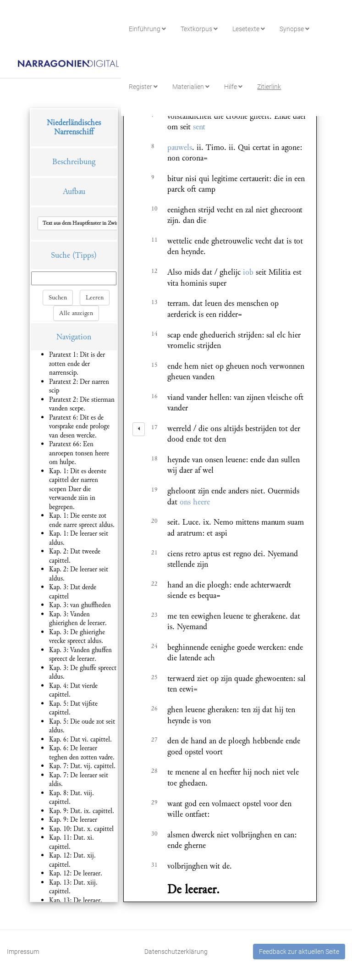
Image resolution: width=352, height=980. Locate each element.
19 (154, 490)
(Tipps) (85, 255)
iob (248, 272)
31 (154, 865)
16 (154, 396)
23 (154, 615)
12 (154, 271)
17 (154, 427)
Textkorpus (199, 29)
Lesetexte (249, 29)
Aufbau (74, 191)
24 (154, 646)
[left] (139, 429)
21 (154, 553)
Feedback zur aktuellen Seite (299, 952)
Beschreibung (74, 162)
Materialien (191, 87)
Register (143, 87)
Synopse (294, 29)
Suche (60, 255)
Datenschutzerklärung (176, 952)
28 (154, 771)
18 (154, 459)
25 (154, 677)
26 (154, 709)
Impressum (23, 952)
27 (154, 740)
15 (154, 365)
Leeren (95, 298)
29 (154, 803)
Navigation (74, 337)
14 (154, 334)
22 (154, 584)
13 (154, 302)
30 (154, 834)
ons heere (195, 502)
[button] (102, 223)
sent (199, 127)
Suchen (58, 298)
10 (154, 209)
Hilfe (233, 87)
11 (154, 240)
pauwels (180, 147)
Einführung (147, 29)
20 (154, 521)
